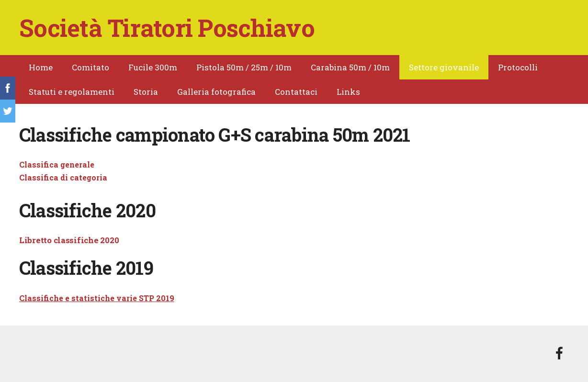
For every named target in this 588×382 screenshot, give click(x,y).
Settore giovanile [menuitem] (444, 67)
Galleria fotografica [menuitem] (216, 92)
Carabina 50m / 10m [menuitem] (350, 67)
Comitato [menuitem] (90, 67)
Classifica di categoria (63, 177)
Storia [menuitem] (146, 92)
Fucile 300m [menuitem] (153, 67)
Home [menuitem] (41, 67)
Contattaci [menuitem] (296, 92)
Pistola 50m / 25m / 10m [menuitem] (244, 67)
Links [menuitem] (348, 92)
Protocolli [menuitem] (518, 67)
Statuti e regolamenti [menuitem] (72, 92)
